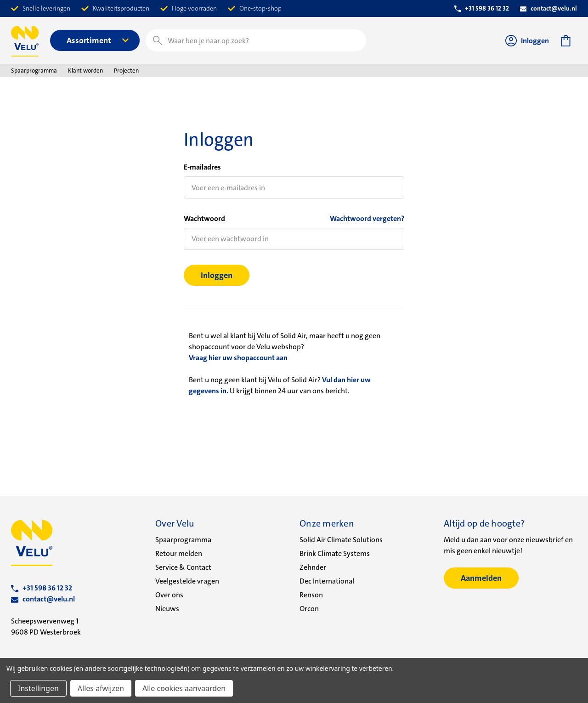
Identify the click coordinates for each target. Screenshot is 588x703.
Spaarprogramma (34, 71)
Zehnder (313, 567)
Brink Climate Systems (335, 553)
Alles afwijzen (101, 688)
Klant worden (85, 71)
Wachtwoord (204, 218)
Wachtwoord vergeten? (367, 218)
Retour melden (179, 553)
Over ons (169, 595)
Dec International (327, 581)
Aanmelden (481, 578)
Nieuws (167, 609)
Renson (311, 595)
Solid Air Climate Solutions (341, 540)
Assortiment (98, 40)
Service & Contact (183, 567)
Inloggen (527, 41)
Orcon (309, 609)
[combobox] (256, 40)
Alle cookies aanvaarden (184, 688)
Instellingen (38, 688)
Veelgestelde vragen (187, 581)
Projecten (126, 71)
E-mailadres (202, 167)
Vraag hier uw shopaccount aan (238, 358)
